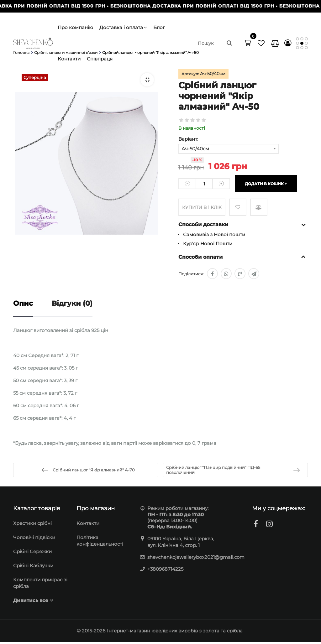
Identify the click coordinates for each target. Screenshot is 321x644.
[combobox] (229, 149)
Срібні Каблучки (33, 568)
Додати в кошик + (266, 184)
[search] (215, 43)
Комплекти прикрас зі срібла (40, 585)
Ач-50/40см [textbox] (195, 149)
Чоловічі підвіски (34, 540)
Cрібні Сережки (32, 554)
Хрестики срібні (32, 525)
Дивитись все (31, 602)
